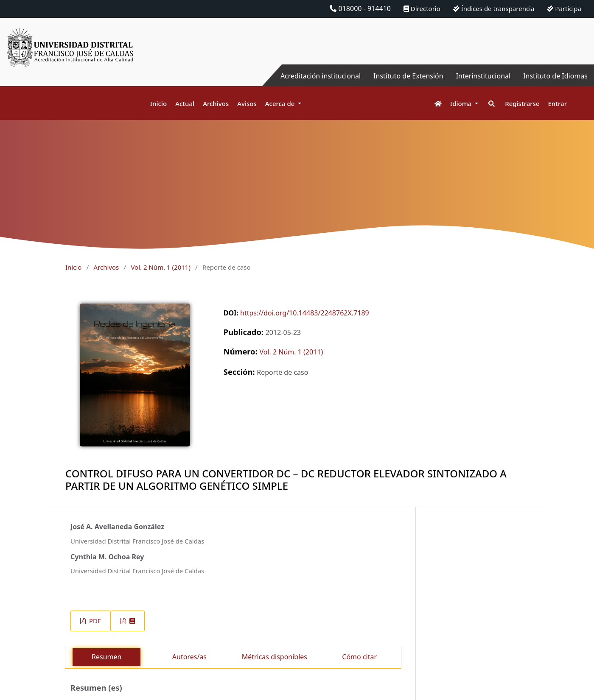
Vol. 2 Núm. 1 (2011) (160, 267)
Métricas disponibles (275, 657)
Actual (185, 103)
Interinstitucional (483, 76)
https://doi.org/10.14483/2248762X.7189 (305, 313)
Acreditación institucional (321, 76)
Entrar (558, 103)
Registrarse (522, 103)
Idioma (462, 103)
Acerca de (281, 103)
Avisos (247, 103)
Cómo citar (359, 657)
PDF (94, 621)
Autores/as (189, 657)
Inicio (158, 103)
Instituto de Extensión (408, 76)
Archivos (216, 103)
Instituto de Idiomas (555, 76)
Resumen (106, 657)
